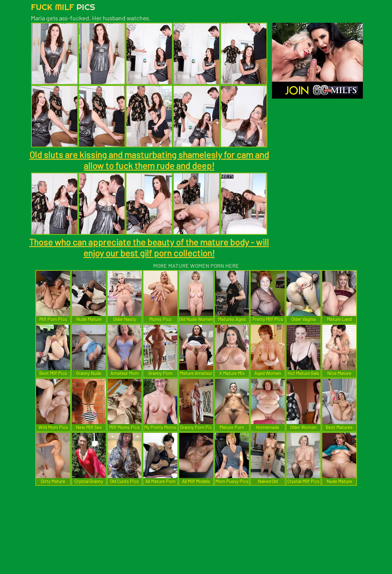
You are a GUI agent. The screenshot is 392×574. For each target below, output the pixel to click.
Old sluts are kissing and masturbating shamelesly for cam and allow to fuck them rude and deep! (149, 160)
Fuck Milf (63, 7)
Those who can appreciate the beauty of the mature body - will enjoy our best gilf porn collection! (149, 247)
